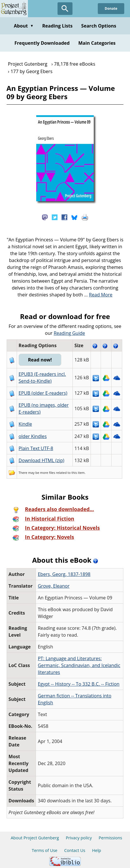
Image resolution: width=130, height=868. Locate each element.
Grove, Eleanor (53, 586)
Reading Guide (69, 333)
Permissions (110, 838)
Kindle (25, 424)
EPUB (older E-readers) (43, 393)
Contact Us (75, 850)
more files (47, 473)
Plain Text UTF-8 (36, 448)
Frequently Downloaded (42, 43)
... (98, 295)
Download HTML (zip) (42, 460)
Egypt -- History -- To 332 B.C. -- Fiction (79, 684)
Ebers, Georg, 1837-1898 (64, 574)
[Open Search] (65, 9)
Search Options (99, 26)
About (24, 26)
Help (96, 850)
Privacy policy (79, 838)
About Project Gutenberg (35, 838)
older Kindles (33, 436)
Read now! (40, 360)
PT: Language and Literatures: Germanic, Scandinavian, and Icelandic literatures (79, 665)
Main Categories (97, 43)
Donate (111, 8)
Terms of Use (45, 850)
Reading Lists (58, 26)
